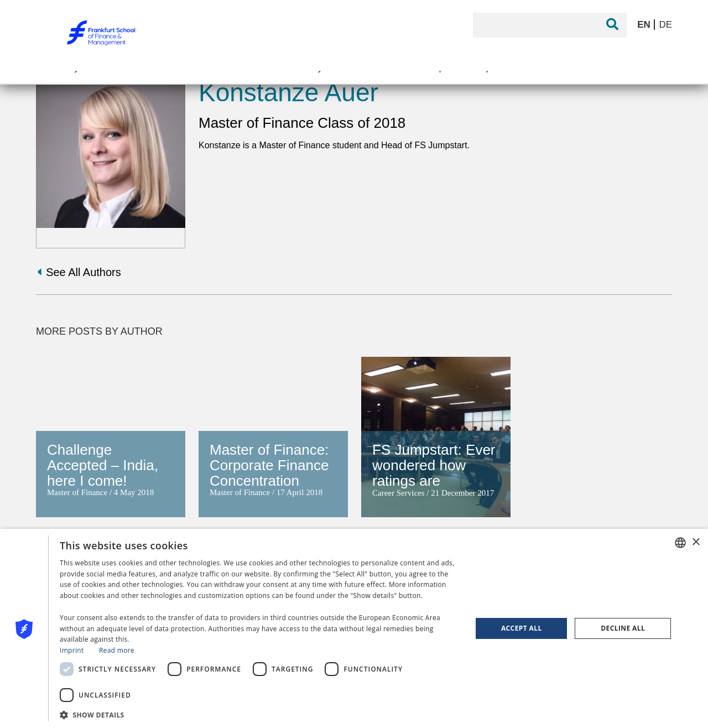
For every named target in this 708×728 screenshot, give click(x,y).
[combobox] (680, 543)
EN (645, 25)
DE (665, 25)
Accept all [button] (522, 628)
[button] (260, 714)
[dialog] (354, 628)
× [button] (696, 542)
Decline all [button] (623, 628)
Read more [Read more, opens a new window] (117, 650)
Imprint (72, 650)
